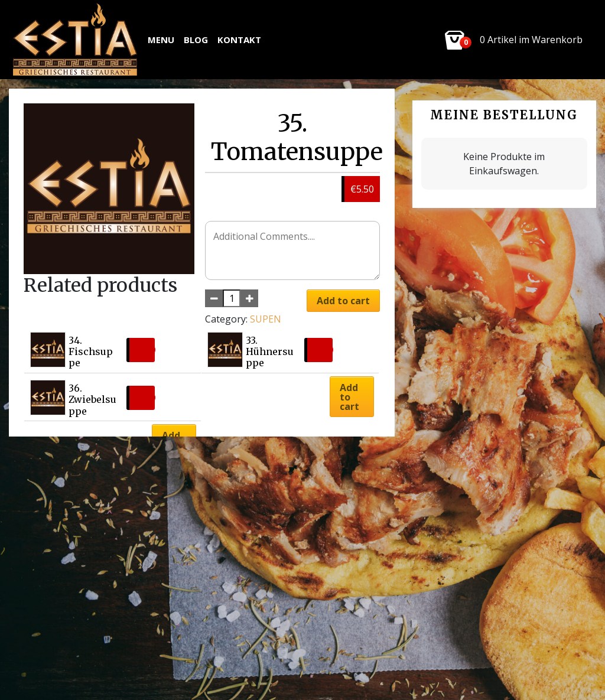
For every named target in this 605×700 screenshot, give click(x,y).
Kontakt (239, 40)
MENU (161, 40)
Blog (196, 40)
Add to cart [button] (349, 397)
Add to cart (343, 301)
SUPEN (266, 319)
